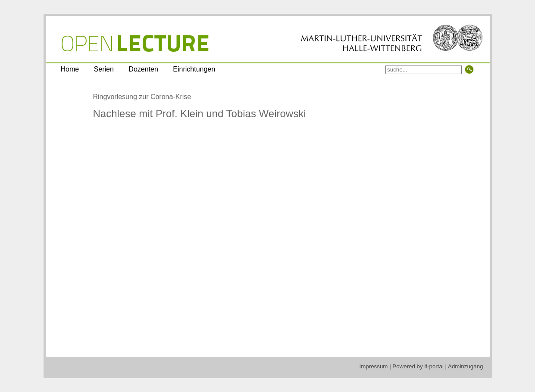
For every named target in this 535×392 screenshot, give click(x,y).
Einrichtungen (194, 69)
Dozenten (143, 69)
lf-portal (434, 366)
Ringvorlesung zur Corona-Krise (142, 97)
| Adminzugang (464, 366)
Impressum (374, 366)
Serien (104, 69)
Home (70, 69)
